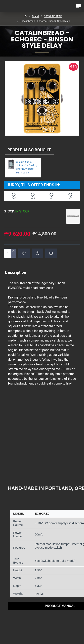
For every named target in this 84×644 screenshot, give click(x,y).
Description (16, 272)
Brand (35, 16)
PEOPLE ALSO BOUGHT (29, 150)
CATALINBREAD (53, 16)
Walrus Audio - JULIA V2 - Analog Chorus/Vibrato (27, 165)
